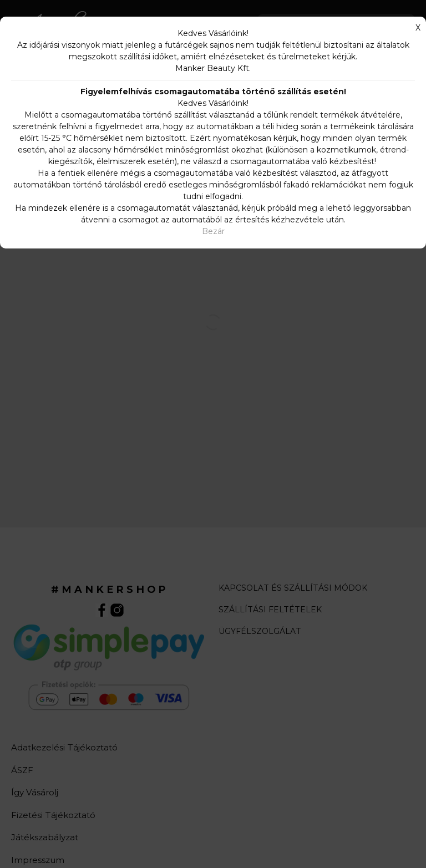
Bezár (213, 231)
